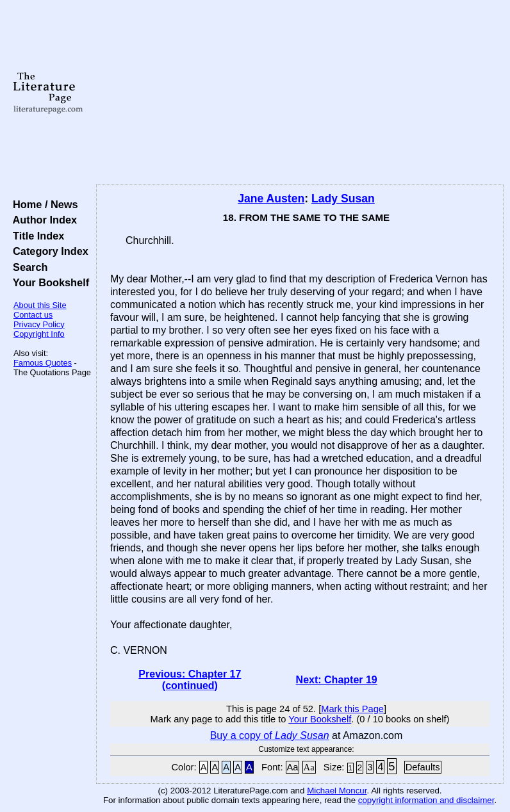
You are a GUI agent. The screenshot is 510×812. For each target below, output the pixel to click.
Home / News (43, 204)
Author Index (42, 220)
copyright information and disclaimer (426, 800)
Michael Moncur (337, 791)
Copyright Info (39, 334)
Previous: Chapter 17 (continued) (190, 680)
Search (27, 267)
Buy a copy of (270, 735)
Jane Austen (271, 199)
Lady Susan (343, 199)
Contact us (33, 315)
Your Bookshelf (48, 282)
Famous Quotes (43, 363)
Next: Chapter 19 (337, 680)
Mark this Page (352, 709)
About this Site (40, 305)
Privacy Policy (39, 324)
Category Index (48, 251)
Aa (293, 767)
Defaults (423, 767)
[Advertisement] (300, 93)
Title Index (36, 236)
